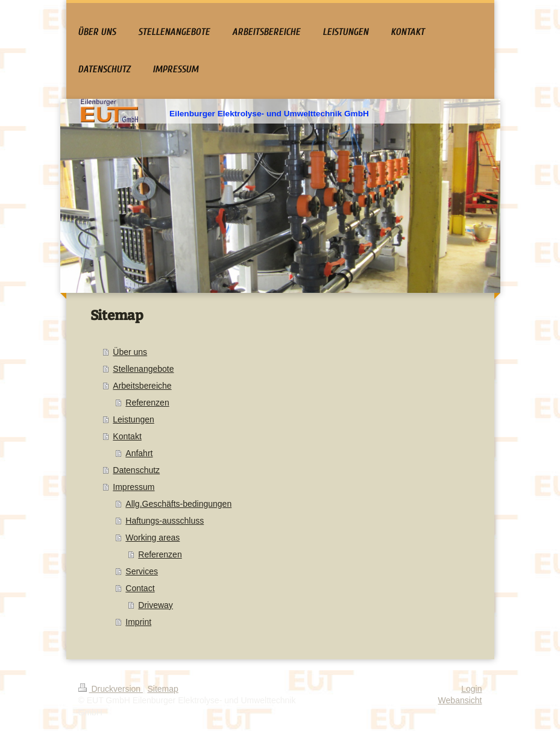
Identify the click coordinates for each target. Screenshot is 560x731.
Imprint (138, 622)
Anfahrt (139, 453)
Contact (140, 588)
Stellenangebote (143, 369)
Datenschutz (136, 470)
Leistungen (134, 419)
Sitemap (163, 689)
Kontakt (127, 436)
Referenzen (147, 403)
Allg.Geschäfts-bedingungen (178, 504)
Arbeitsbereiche (142, 386)
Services (142, 571)
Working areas (153, 538)
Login (471, 689)
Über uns (130, 352)
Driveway (156, 605)
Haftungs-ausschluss (165, 521)
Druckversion (111, 689)
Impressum (134, 487)
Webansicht (460, 700)
